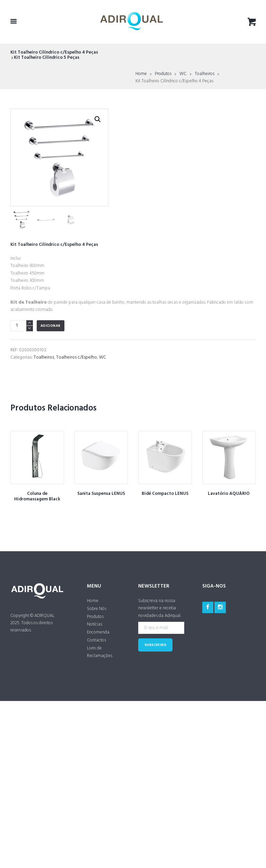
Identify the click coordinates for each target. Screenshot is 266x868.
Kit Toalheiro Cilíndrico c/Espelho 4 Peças (54, 52)
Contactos (96, 640)
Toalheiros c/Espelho (77, 357)
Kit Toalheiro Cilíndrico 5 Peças (47, 58)
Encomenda (98, 632)
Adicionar (51, 326)
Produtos (163, 74)
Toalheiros (205, 74)
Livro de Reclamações (100, 652)
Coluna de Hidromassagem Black (37, 497)
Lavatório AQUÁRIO (229, 494)
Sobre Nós (97, 609)
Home (141, 74)
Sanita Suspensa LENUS (101, 494)
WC (183, 74)
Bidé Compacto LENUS (165, 494)
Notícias (95, 624)
